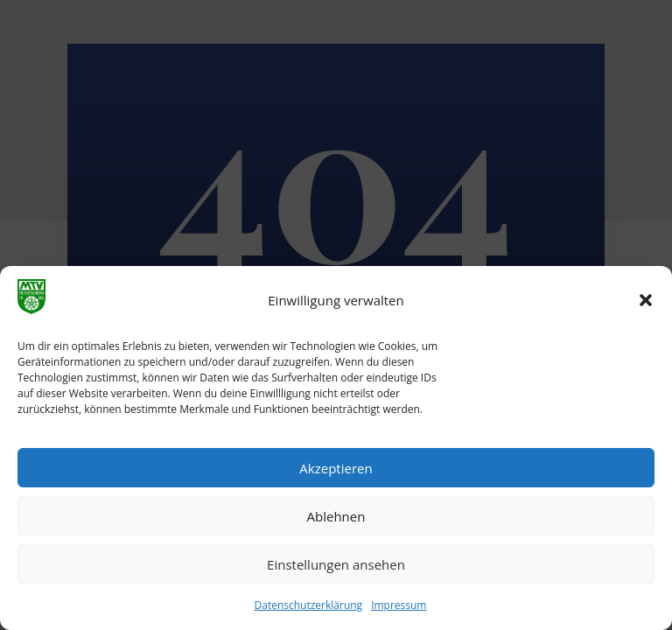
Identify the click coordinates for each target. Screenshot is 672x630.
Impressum (399, 605)
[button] (646, 300)
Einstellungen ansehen (336, 564)
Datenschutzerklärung (309, 605)
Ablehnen (336, 516)
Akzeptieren (336, 468)
